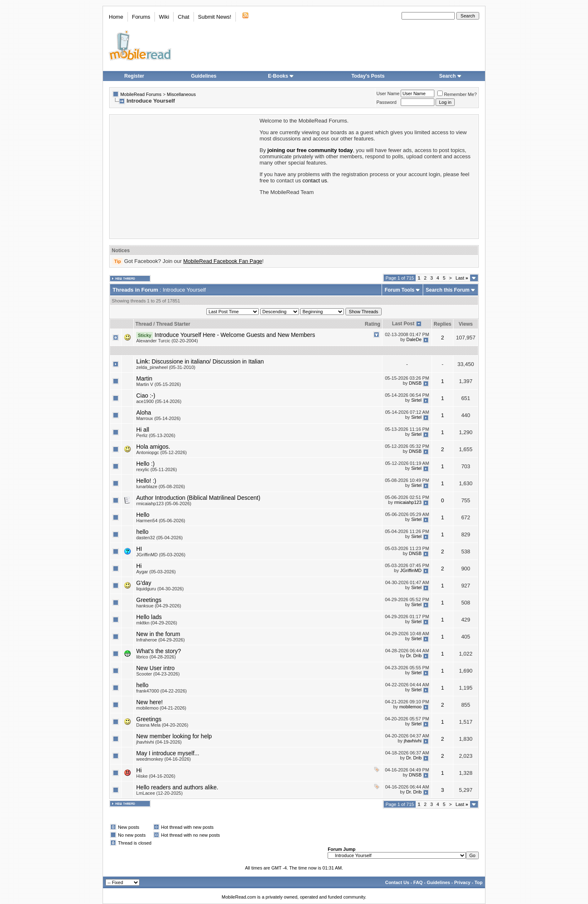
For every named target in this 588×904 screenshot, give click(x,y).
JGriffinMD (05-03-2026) (161, 555)
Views (466, 324)
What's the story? (159, 651)
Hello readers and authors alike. (177, 787)
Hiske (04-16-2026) (156, 776)
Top (479, 882)
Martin (144, 378)
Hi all (143, 430)
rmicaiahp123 (408, 502)
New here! (149, 702)
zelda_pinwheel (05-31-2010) (166, 367)
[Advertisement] (184, 176)
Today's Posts (368, 76)
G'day (144, 583)
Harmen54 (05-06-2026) (161, 521)
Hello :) (145, 464)
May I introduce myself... (168, 753)
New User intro (156, 668)
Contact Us (397, 882)
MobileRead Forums (141, 94)
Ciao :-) (146, 395)
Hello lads (149, 617)
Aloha (144, 413)
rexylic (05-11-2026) (157, 469)
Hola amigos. (153, 447)
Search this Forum (447, 290)
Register (134, 76)
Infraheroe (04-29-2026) (160, 640)
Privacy (462, 882)
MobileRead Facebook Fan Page (223, 261)
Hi (139, 566)
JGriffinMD (411, 570)
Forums (141, 17)
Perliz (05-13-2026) (156, 435)
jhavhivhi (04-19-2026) (159, 742)
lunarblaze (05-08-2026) (160, 486)
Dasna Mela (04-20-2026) (162, 725)
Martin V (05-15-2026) (159, 384)
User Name (388, 93)
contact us (315, 181)
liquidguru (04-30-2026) (160, 589)
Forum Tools (399, 290)
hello (142, 532)
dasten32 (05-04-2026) (159, 538)
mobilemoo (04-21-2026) (161, 708)
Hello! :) (146, 481)
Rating (373, 324)
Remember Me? (457, 94)
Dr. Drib (414, 656)
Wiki (164, 17)
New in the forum (158, 634)
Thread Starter (173, 324)
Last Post (403, 324)
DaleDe (414, 339)
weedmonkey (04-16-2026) (163, 759)
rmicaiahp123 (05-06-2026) (164, 504)
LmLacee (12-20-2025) (159, 793)
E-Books (281, 76)
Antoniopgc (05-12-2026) (162, 452)
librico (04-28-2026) (156, 657)
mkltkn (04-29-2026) (157, 623)
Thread (144, 324)
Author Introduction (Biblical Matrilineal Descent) (198, 498)
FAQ (418, 882)
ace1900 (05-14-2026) (159, 401)
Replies (442, 324)
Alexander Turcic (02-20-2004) (167, 341)
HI (139, 549)
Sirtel (416, 400)
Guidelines (204, 76)
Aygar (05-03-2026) (156, 572)
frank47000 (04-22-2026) (162, 691)
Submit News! (215, 17)
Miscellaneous (181, 94)
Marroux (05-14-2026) (158, 418)
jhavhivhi (413, 741)
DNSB (415, 383)
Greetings (149, 600)
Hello (143, 515)
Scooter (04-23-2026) (158, 674)
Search (451, 76)
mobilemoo (410, 707)
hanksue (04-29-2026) (159, 606)
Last (462, 278)
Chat (183, 17)
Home (116, 17)
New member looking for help (174, 736)
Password (387, 102)
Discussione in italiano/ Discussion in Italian (208, 361)
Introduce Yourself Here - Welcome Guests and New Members (235, 335)
